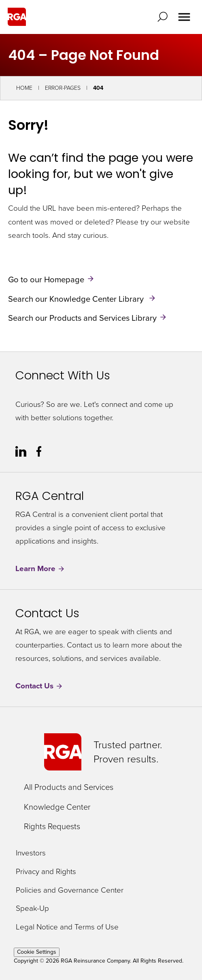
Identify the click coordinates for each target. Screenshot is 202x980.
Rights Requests (52, 826)
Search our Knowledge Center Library (77, 298)
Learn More (40, 569)
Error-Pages (63, 88)
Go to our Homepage (46, 279)
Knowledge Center (57, 807)
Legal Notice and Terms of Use (67, 927)
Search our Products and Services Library (82, 318)
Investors (31, 853)
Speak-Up (32, 909)
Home (24, 88)
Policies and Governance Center (70, 890)
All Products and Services (69, 787)
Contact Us (39, 686)
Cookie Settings (37, 952)
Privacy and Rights (46, 872)
